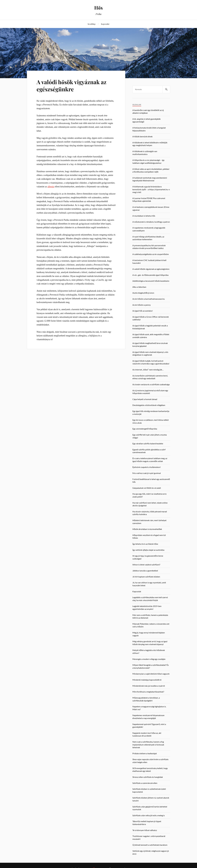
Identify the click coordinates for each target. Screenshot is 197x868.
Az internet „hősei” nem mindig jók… (148, 370)
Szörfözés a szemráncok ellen (145, 783)
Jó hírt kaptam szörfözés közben (146, 577)
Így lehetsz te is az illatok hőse (145, 544)
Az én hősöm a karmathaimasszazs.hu (149, 299)
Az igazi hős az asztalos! (143, 311)
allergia (51, 187)
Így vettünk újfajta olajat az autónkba (148, 550)
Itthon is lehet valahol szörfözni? (146, 565)
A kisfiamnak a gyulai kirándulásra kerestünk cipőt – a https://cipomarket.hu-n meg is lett (151, 189)
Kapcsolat (105, 24)
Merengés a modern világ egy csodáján (149, 659)
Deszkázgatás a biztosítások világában (149, 405)
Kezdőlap (92, 24)
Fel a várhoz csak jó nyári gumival (147, 473)
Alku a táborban (139, 287)
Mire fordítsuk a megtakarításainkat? (148, 692)
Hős (98, 8)
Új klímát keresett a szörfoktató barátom (150, 845)
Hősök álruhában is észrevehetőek (147, 529)
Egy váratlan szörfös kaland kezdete (148, 443)
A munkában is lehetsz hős (144, 216)
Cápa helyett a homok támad (145, 399)
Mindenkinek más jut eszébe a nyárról (149, 686)
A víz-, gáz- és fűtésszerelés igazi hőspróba (150, 275)
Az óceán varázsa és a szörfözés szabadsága (151, 384)
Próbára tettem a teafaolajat (145, 753)
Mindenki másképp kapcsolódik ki (147, 680)
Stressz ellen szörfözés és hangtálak (148, 777)
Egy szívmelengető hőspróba (145, 429)
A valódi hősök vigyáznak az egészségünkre (71, 85)
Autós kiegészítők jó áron (143, 293)
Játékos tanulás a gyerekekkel (145, 571)
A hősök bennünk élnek (142, 136)
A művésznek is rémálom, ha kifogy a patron (151, 222)
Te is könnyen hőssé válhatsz (145, 830)
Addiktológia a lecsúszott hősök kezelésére (151, 281)
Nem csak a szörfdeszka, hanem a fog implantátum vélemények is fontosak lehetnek (148, 745)
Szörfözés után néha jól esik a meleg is (149, 815)
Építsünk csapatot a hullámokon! (147, 467)
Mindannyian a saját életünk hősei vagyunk (151, 674)
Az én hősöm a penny (142, 305)
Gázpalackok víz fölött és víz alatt (147, 488)
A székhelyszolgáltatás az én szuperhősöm (151, 254)
